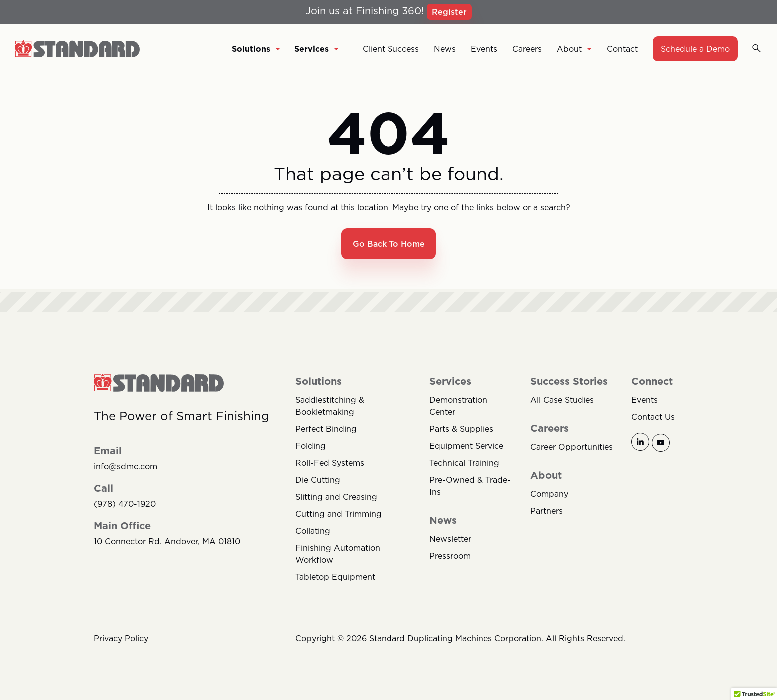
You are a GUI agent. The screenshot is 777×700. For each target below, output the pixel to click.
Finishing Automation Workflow (338, 555)
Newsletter (450, 540)
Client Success (391, 49)
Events (484, 49)
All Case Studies (562, 401)
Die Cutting (318, 481)
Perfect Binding (326, 430)
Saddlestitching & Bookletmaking (330, 407)
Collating (313, 532)
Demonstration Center (458, 407)
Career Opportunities (572, 448)
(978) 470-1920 (125, 505)
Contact (622, 49)
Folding (310, 447)
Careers (527, 49)
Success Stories (569, 382)
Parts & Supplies (461, 430)
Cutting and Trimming (338, 515)
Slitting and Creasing (336, 498)
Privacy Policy (121, 639)
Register (449, 12)
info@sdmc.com (126, 468)
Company (549, 495)
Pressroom (450, 557)
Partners (547, 512)
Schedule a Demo (695, 49)
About (574, 49)
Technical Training (464, 464)
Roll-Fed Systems (330, 464)
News (445, 49)
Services (316, 49)
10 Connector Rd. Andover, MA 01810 (167, 542)
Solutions (256, 49)
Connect (652, 382)
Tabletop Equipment (335, 578)
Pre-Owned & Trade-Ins (470, 487)
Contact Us (653, 418)
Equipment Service (466, 447)
